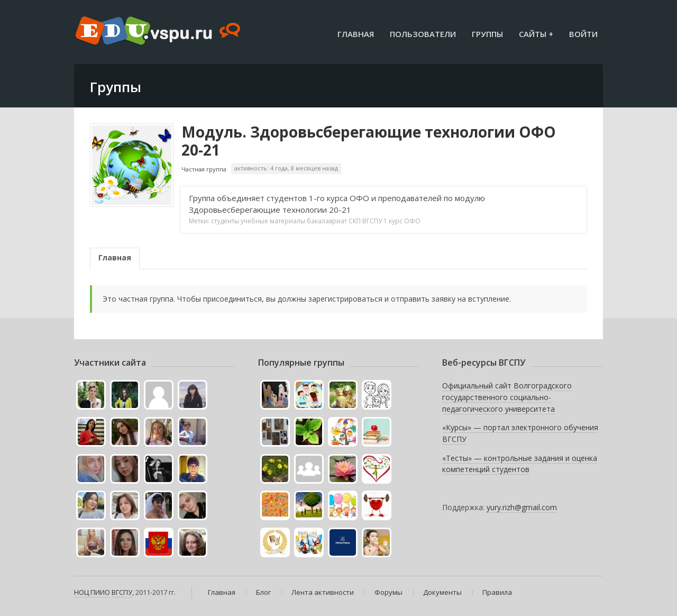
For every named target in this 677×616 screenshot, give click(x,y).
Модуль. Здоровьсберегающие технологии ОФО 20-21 (369, 141)
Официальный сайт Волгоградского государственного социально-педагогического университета (507, 397)
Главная (356, 34)
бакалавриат (327, 221)
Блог (263, 592)
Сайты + (536, 34)
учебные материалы (273, 221)
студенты (225, 221)
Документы (442, 592)
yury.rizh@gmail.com (522, 507)
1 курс (393, 221)
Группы (487, 34)
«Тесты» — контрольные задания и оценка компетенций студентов (520, 464)
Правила (497, 592)
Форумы (388, 592)
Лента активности (323, 592)
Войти (583, 34)
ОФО (412, 221)
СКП (355, 221)
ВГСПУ (372, 221)
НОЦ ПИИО (92, 592)
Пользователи (423, 34)
